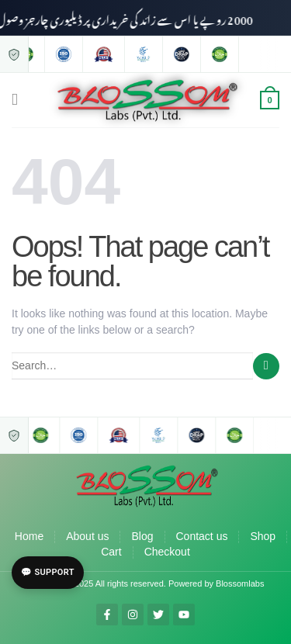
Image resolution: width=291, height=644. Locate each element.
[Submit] (266, 366)
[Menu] (20, 100)
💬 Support (48, 572)
